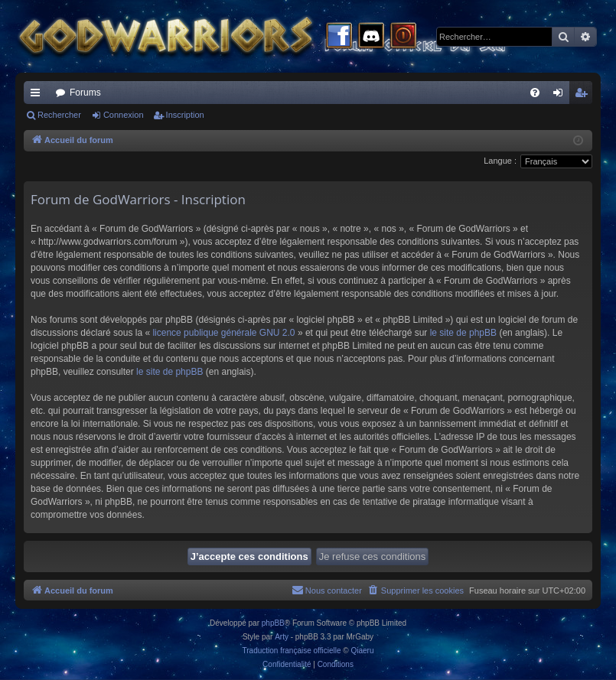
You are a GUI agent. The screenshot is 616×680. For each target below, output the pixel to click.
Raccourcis (38, 96)
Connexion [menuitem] (561, 96)
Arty (282, 637)
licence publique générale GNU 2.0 (223, 333)
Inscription (185, 115)
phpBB (273, 623)
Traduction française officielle (292, 651)
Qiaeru (362, 651)
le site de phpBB (463, 333)
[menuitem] (535, 93)
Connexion (124, 115)
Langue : (500, 161)
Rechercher (59, 115)
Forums (85, 93)
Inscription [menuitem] (584, 96)
